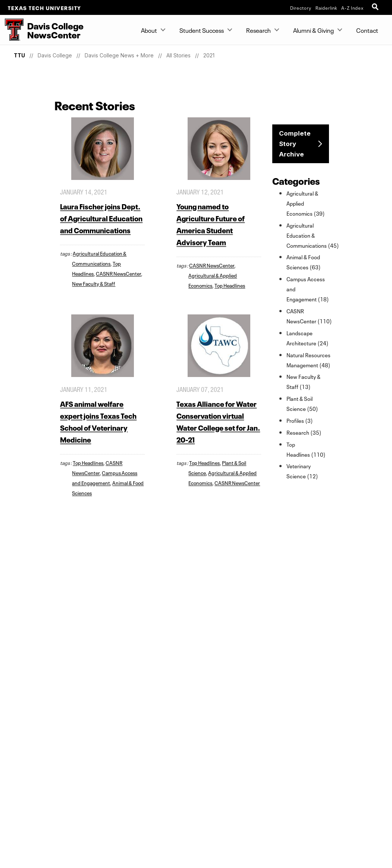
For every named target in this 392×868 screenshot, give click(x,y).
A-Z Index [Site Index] (352, 7)
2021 (209, 55)
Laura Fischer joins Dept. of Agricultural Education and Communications (101, 218)
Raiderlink (327, 7)
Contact (367, 30)
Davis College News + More (119, 55)
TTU (19, 55)
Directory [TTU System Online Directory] (301, 7)
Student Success (202, 30)
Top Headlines (230, 285)
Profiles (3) (300, 420)
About (149, 30)
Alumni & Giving (313, 30)
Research (258, 30)
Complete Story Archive (295, 144)
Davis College (55, 55)
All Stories (178, 55)
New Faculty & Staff (94, 283)
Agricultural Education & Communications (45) (313, 235)
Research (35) (304, 432)
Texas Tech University (45, 7)
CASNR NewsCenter (118, 273)
